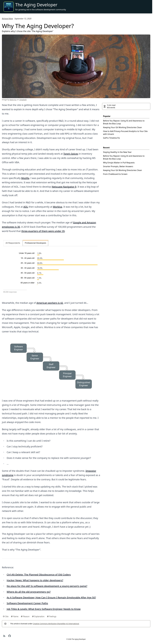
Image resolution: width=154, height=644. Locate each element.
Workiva (58, 207)
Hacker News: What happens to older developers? (35, 580)
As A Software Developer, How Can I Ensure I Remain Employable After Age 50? (51, 597)
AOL (26, 207)
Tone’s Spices (71, 154)
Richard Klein (7, 19)
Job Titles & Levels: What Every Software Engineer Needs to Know (44, 609)
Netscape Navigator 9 (64, 187)
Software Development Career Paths (27, 603)
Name (15, 616)
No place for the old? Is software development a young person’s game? (47, 586)
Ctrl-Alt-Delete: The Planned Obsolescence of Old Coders (39, 575)
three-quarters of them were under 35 (43, 231)
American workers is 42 (50, 303)
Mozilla (25, 178)
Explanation (38, 616)
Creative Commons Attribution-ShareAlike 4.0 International (56, 624)
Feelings (52, 616)
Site (6, 616)
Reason (25, 616)
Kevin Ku (13, 100)
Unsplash (23, 100)
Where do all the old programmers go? (29, 592)
